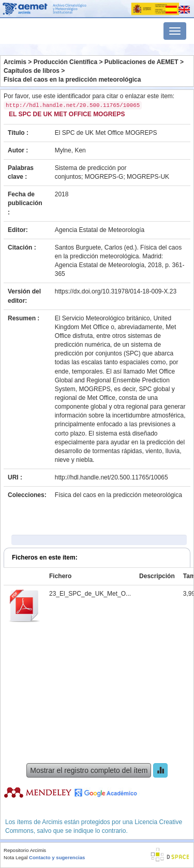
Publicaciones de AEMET (141, 62)
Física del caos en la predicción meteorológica (72, 80)
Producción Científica (65, 62)
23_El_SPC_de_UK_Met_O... (90, 594)
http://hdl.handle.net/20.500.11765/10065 (111, 477)
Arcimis (15, 62)
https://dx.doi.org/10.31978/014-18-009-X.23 (116, 291)
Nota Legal (16, 857)
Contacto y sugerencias (57, 857)
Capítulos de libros (32, 71)
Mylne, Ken (70, 150)
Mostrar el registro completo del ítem (89, 770)
